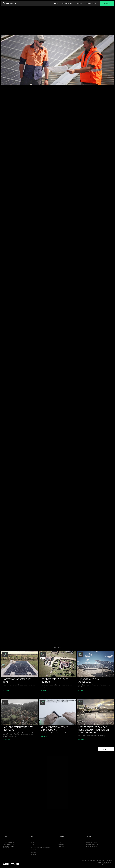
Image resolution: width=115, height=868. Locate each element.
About (32, 845)
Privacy (33, 843)
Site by (104, 862)
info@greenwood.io (9, 846)
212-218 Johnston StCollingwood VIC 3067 (9, 844)
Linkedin (61, 843)
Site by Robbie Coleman (106, 864)
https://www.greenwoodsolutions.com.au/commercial (41, 580)
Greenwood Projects (92, 843)
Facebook (61, 846)
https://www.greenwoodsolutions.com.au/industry (40, 578)
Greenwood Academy (92, 846)
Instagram (61, 845)
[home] (10, 3)
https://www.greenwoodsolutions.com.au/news (39, 586)
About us (79, 3)
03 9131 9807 (7, 848)
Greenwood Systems (92, 845)
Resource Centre (91, 3)
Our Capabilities (67, 3)
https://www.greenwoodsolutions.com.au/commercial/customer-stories (47, 583)
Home (56, 3)
